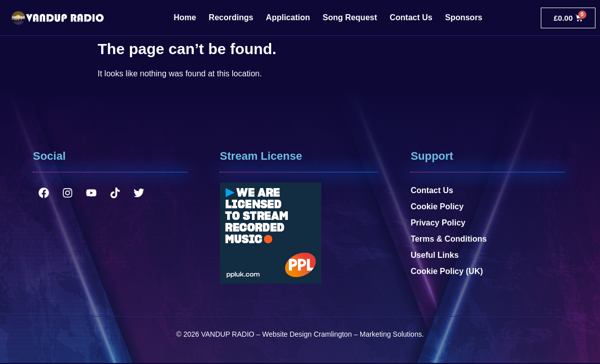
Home (185, 17)
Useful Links (435, 255)
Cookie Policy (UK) (447, 271)
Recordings (231, 17)
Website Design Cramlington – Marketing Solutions (342, 334)
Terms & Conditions (449, 239)
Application (288, 17)
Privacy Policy (438, 223)
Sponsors (464, 17)
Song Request (350, 17)
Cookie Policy (437, 207)
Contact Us (411, 17)
